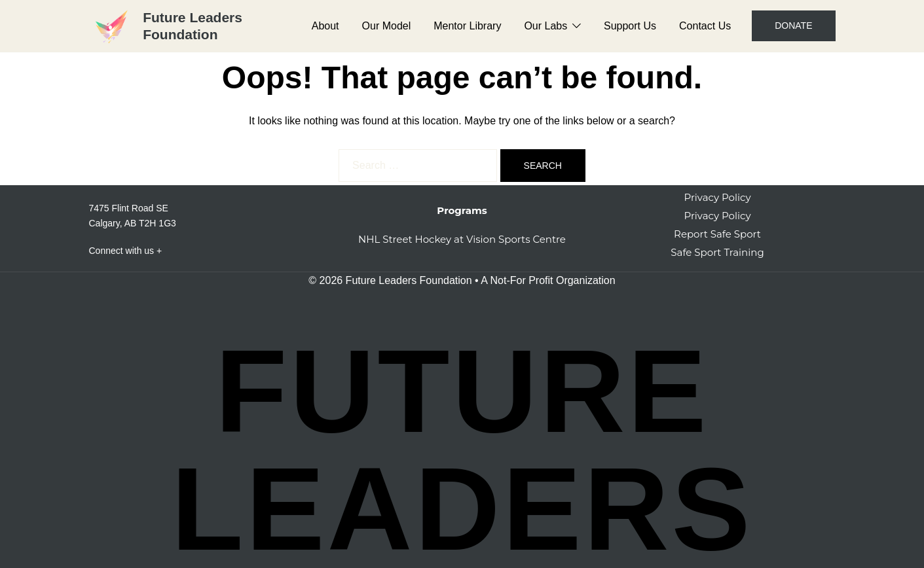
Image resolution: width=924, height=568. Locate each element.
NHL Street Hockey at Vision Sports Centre (462, 239)
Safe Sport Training (717, 252)
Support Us (630, 26)
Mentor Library (467, 26)
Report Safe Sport (717, 234)
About (325, 26)
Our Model (387, 26)
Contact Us (705, 26)
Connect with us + (126, 251)
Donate (793, 26)
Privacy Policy (717, 197)
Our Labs (545, 26)
